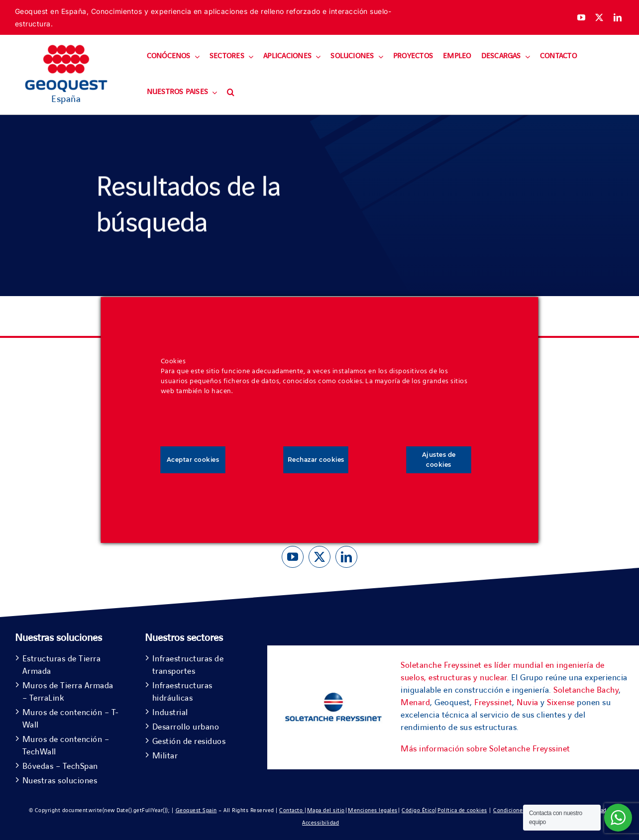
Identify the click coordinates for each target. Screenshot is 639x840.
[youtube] (582, 17)
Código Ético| (419, 810)
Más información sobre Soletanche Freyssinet (485, 749)
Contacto (292, 810)
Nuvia (528, 703)
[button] (231, 93)
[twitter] (599, 17)
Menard (415, 703)
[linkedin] (618, 17)
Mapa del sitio (326, 810)
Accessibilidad (320, 823)
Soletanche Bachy (586, 690)
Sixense (561, 703)
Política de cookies (462, 810)
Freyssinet (493, 703)
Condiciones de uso (519, 810)
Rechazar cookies (316, 460)
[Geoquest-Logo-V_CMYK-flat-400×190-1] (66, 49)
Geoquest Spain (196, 810)
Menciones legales (373, 810)
